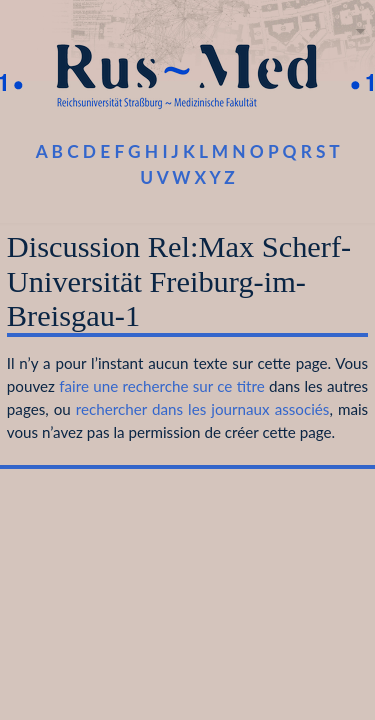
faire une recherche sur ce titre (162, 386)
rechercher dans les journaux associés (203, 409)
